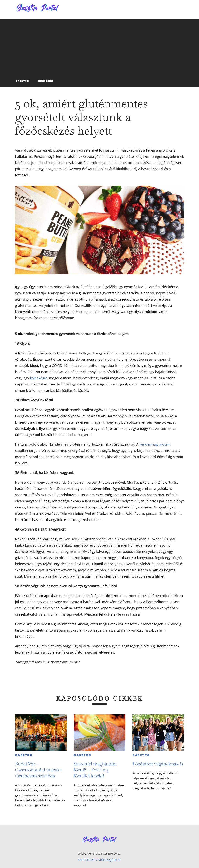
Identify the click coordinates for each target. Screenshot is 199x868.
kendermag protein (155, 444)
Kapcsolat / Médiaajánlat (99, 860)
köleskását (38, 378)
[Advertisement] (99, 47)
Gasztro (24, 755)
